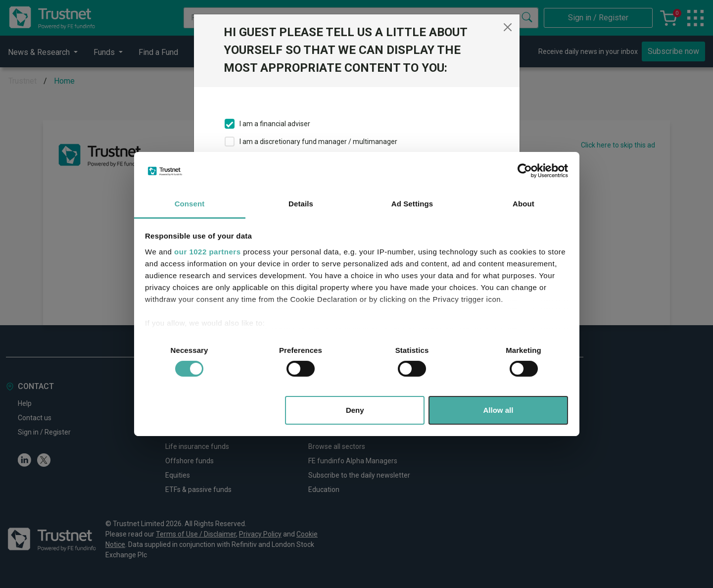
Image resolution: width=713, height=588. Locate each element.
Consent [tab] (190, 204)
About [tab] (523, 204)
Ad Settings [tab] (412, 204)
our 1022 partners (207, 252)
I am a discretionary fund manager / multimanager (318, 142)
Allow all (499, 410)
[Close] (508, 27)
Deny (355, 410)
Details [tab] (301, 204)
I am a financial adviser (275, 124)
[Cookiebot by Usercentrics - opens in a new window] (525, 171)
